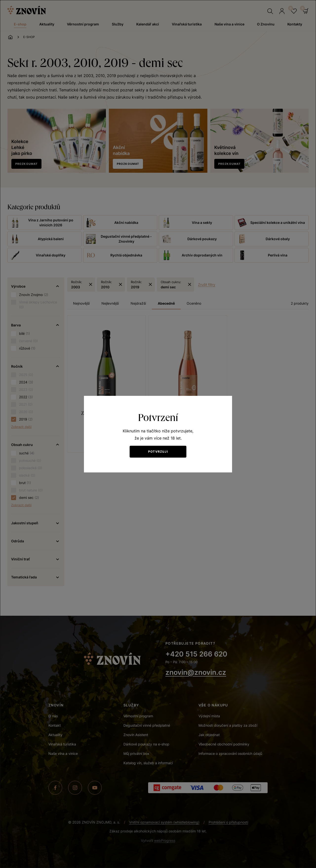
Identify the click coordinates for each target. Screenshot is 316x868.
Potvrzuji (158, 452)
